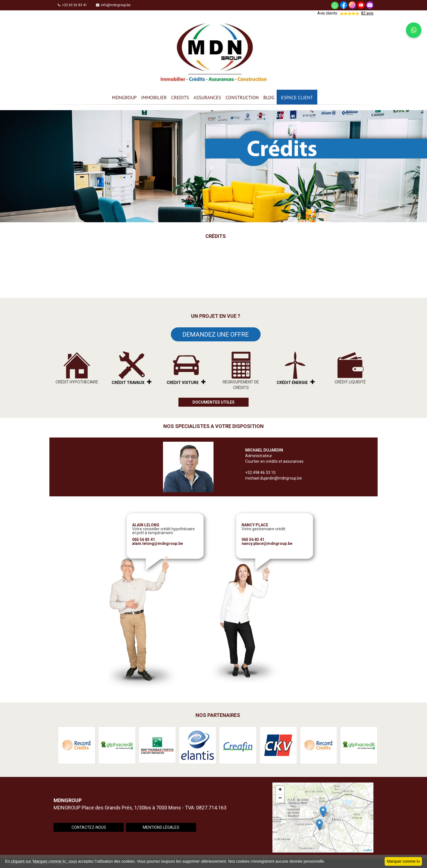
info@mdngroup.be (113, 5)
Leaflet (367, 850)
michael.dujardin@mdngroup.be (274, 478)
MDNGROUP (124, 98)
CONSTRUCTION (242, 98)
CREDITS (180, 98)
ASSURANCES (207, 98)
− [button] (280, 798)
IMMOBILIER (154, 98)
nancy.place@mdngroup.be (267, 543)
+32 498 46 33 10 (260, 473)
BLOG (269, 98)
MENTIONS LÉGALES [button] (161, 827)
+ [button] (280, 790)
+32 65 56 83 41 (72, 5)
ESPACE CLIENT (297, 98)
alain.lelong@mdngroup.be (158, 543)
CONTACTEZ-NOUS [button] (89, 827)
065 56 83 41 (144, 540)
